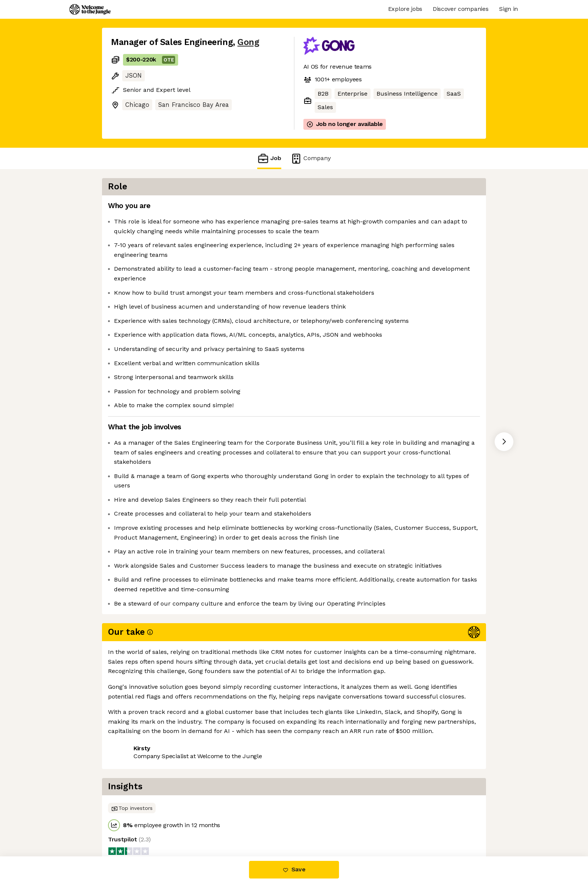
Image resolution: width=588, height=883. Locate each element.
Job (269, 158)
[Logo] (90, 9)
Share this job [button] (132, 825)
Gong (248, 42)
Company (310, 158)
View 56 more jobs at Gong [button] (203, 825)
